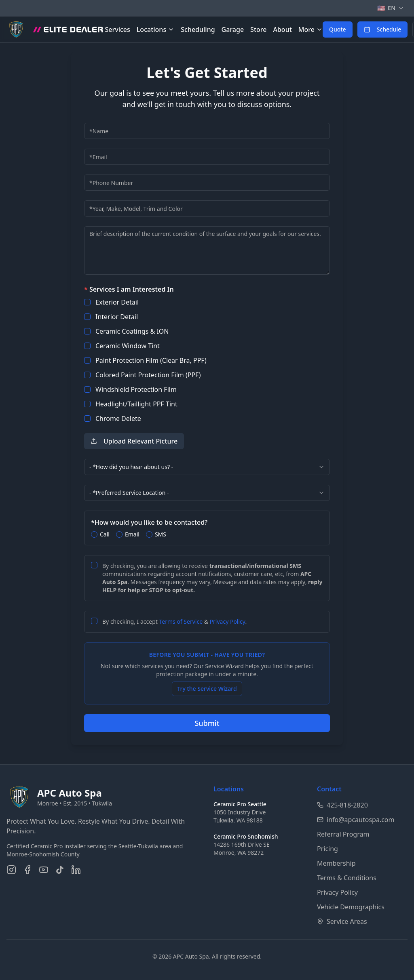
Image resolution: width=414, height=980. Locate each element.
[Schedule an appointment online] (383, 29)
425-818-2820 (342, 805)
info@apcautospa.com (356, 820)
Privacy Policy (228, 621)
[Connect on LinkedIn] (76, 870)
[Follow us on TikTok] (60, 870)
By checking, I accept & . (174, 621)
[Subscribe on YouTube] (44, 870)
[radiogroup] (207, 534)
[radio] (94, 534)
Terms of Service (181, 621)
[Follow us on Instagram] (11, 870)
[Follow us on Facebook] (27, 870)
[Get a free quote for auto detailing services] (338, 29)
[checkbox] (87, 302)
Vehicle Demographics (351, 907)
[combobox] (207, 467)
